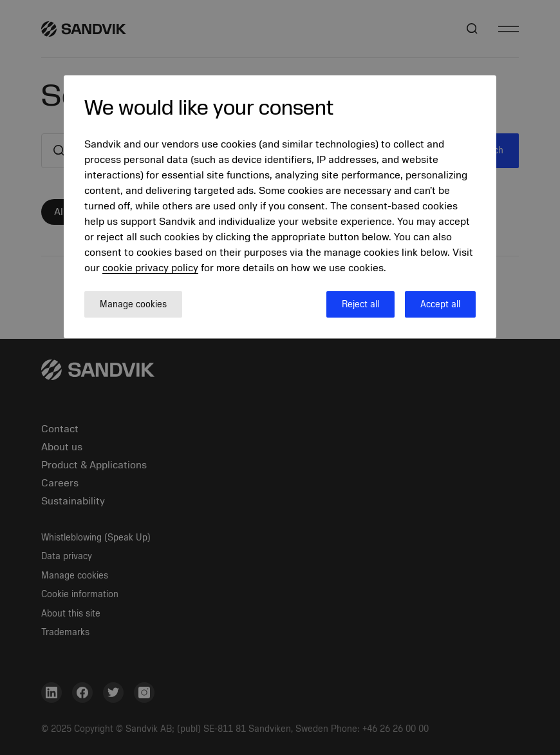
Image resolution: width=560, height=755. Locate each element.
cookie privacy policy (150, 268)
